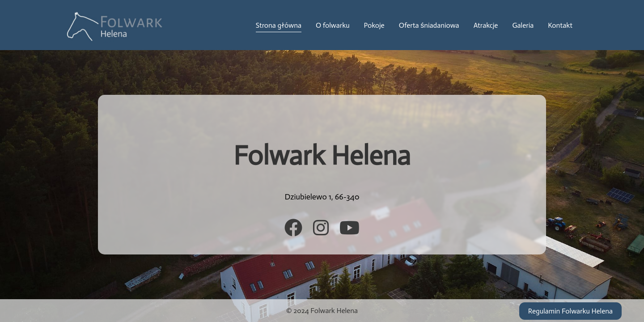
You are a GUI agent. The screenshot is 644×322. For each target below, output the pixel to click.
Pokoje (374, 25)
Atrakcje (486, 25)
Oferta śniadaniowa (429, 25)
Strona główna (279, 25)
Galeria (523, 25)
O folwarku (333, 25)
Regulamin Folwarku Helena (570, 311)
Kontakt (560, 25)
